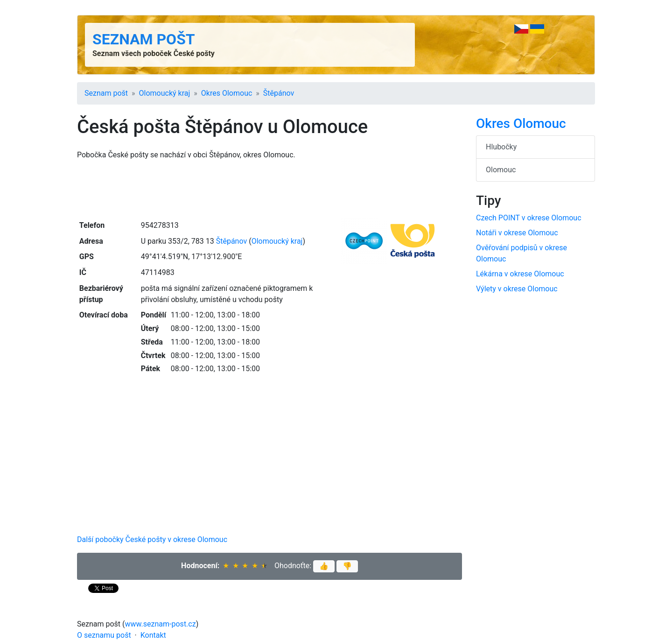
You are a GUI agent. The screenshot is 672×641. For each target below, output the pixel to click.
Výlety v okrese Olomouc (517, 289)
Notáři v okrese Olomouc (517, 233)
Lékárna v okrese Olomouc (520, 274)
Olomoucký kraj (165, 93)
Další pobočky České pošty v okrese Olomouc (152, 539)
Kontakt (153, 635)
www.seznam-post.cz (161, 624)
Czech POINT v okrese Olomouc (529, 218)
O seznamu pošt (104, 635)
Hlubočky (501, 147)
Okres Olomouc (227, 93)
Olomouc (501, 170)
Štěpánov (279, 93)
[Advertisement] (269, 189)
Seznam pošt (144, 39)
